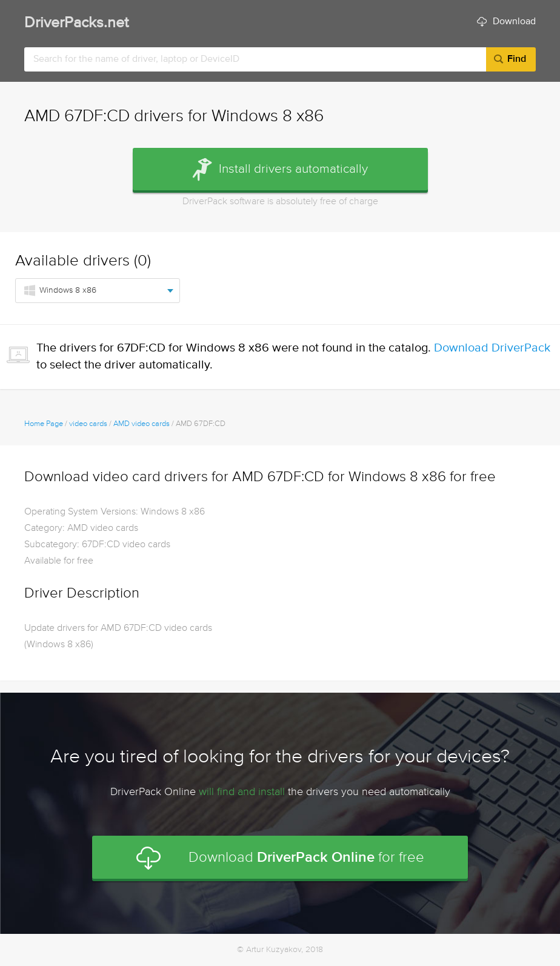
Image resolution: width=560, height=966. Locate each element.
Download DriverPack (492, 348)
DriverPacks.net (76, 23)
